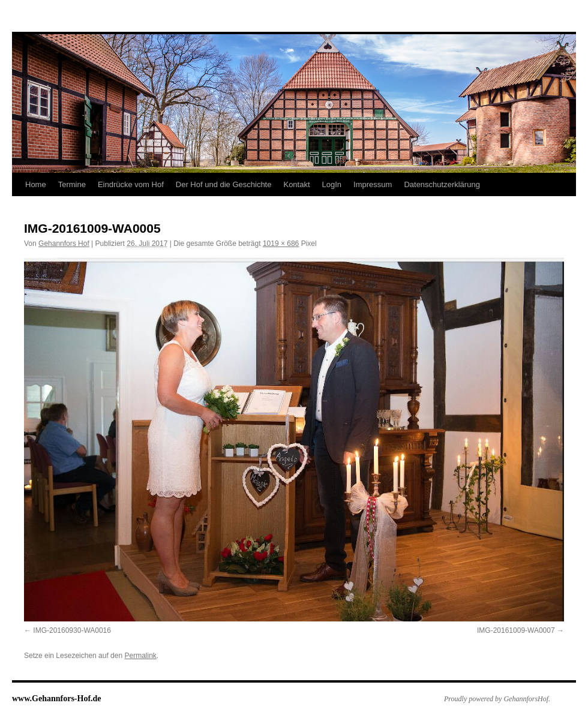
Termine (72, 184)
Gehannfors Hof (64, 244)
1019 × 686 (281, 244)
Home (36, 184)
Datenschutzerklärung (442, 184)
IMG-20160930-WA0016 (72, 630)
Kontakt (296, 184)
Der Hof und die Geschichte (224, 184)
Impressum (373, 184)
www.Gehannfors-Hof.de (57, 699)
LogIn (332, 184)
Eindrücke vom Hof (131, 184)
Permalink (140, 656)
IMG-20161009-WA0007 (516, 630)
